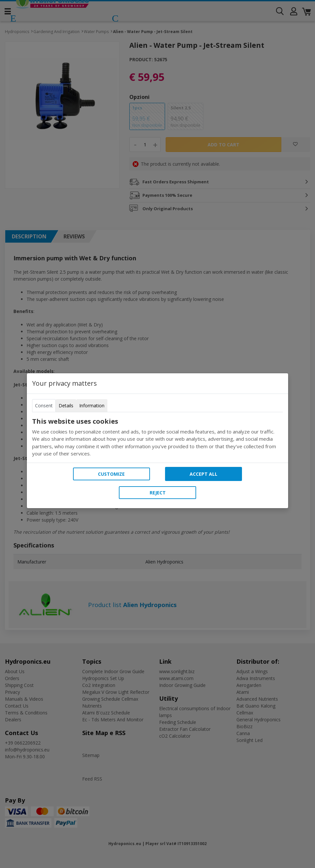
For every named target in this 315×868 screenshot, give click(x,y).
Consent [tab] (44, 406)
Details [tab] (66, 406)
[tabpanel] (157, 437)
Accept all (204, 474)
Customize (111, 474)
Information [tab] (92, 406)
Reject (158, 493)
